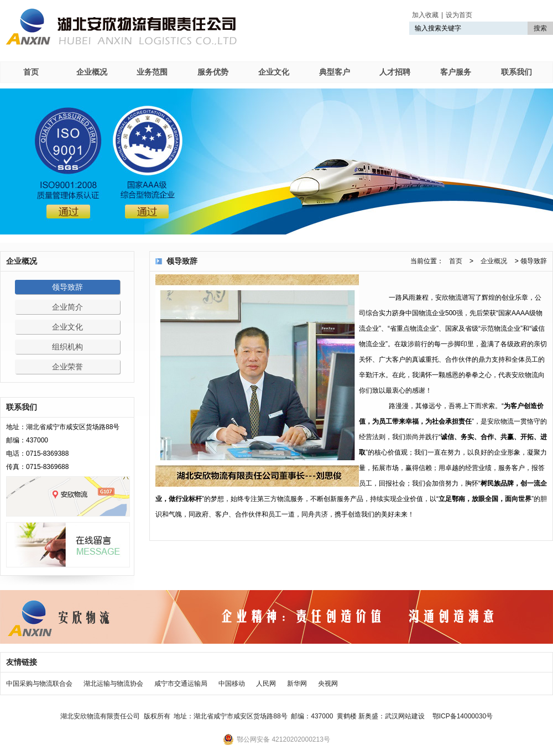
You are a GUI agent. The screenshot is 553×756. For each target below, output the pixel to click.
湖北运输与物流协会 (113, 684)
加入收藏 (425, 15)
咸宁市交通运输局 (181, 684)
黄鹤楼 (347, 716)
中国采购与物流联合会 (39, 684)
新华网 (297, 684)
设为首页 (459, 15)
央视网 (328, 684)
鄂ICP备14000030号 (463, 716)
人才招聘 (395, 72)
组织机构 (67, 347)
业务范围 (152, 72)
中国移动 (232, 684)
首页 (31, 72)
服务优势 (213, 72)
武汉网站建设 (405, 716)
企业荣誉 (67, 367)
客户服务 (456, 72)
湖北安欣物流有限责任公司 (121, 27)
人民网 (266, 684)
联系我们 (517, 72)
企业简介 (67, 307)
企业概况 (92, 72)
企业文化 (274, 72)
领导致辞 (67, 287)
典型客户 (335, 72)
